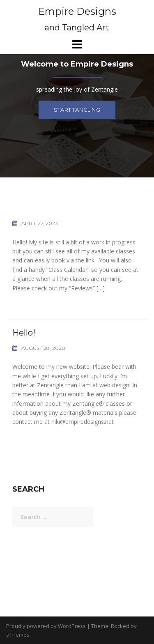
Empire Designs (77, 11)
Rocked (120, 626)
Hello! (24, 333)
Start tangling (77, 110)
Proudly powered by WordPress (46, 626)
